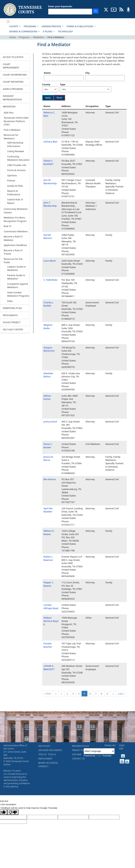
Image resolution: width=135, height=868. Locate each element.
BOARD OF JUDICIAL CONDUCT (48, 765)
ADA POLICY (44, 746)
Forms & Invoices (16, 170)
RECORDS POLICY (81, 746)
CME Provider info (17, 165)
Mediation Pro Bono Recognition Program (15, 219)
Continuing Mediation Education (18, 158)
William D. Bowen (49, 533)
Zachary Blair (51, 142)
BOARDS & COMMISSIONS (24, 31)
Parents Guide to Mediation (16, 277)
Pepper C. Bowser (49, 584)
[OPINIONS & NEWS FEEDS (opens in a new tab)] (121, 9)
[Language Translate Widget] (99, 751)
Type (63, 84)
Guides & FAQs (15, 186)
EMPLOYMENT (45, 759)
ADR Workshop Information (15, 144)
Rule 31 (8, 226)
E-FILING (48, 31)
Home (13, 37)
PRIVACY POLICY (80, 750)
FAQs (10, 301)
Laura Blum (50, 261)
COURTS (14, 26)
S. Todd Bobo (51, 280)
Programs (24, 37)
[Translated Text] (104, 817)
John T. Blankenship (50, 204)
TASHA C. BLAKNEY (49, 162)
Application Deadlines (15, 245)
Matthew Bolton (48, 375)
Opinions (12, 175)
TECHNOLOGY (65, 31)
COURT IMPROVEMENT (11, 66)
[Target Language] (42, 817)
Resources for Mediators (11, 137)
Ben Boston (50, 479)
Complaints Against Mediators (18, 286)
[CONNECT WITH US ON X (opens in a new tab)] (106, 9)
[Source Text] (73, 817)
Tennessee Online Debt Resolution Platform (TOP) (16, 121)
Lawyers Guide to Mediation (16, 268)
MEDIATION (9, 106)
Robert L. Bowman (48, 558)
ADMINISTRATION (52, 26)
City (87, 73)
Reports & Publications (14, 193)
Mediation (39, 37)
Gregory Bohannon (49, 349)
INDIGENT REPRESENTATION (12, 98)
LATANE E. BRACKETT (49, 668)
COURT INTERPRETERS (15, 75)
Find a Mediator (12, 130)
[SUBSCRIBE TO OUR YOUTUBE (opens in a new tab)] (114, 9)
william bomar (47, 397)
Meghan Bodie (48, 327)
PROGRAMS (30, 26)
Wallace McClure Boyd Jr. (51, 621)
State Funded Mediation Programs (18, 294)
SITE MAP (77, 754)
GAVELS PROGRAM (13, 89)
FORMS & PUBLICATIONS (80, 26)
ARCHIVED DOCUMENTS (50, 750)
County (46, 84)
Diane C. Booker (48, 446)
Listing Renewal (16, 151)
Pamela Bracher (48, 645)
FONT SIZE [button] (122, 747)
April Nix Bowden (48, 510)
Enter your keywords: (60, 6)
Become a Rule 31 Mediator (13, 238)
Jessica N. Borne (49, 458)
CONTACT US (78, 759)
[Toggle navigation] (8, 22)
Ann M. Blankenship (50, 182)
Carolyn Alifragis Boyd (51, 607)
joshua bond (50, 422)
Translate (104, 756)
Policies (11, 181)
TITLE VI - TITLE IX (47, 754)
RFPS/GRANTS (10, 315)
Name (47, 73)
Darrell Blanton (48, 237)
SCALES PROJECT (12, 322)
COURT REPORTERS (13, 82)
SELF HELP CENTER (13, 329)
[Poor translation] (13, 812)
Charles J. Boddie (49, 304)
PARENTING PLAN (12, 308)
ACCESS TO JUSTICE (13, 57)
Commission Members (16, 231)
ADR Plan (9, 113)
